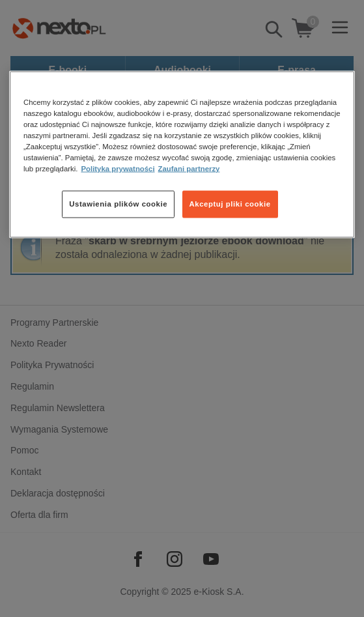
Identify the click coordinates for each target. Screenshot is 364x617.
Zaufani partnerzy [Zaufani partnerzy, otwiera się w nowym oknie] (189, 169)
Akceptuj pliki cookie (230, 204)
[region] (182, 155)
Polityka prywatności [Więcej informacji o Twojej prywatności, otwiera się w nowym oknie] (118, 169)
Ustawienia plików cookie (118, 204)
